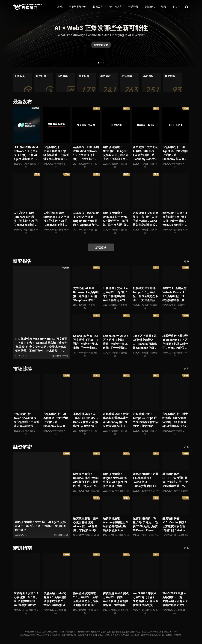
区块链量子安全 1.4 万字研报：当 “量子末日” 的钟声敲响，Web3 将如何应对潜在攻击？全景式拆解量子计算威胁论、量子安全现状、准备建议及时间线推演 (175, 219)
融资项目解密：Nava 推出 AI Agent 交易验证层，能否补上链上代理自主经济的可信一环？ (116, 153)
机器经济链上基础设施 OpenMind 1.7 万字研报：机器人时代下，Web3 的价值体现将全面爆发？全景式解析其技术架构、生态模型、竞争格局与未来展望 (175, 342)
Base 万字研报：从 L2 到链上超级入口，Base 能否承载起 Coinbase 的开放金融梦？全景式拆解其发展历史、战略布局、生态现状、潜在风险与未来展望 (146, 342)
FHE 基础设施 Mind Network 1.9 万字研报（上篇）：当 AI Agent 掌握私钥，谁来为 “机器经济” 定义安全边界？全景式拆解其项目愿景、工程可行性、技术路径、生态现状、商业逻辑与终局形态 (26, 153)
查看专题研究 (101, 45)
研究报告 (22, 261)
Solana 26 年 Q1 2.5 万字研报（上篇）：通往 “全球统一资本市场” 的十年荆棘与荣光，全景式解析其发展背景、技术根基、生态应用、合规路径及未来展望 (116, 342)
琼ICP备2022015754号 (167, 632)
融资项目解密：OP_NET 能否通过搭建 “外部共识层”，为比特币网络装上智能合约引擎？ (175, 480)
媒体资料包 (167, 635)
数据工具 (99, 7)
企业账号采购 (85, 635)
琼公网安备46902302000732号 (33, 635)
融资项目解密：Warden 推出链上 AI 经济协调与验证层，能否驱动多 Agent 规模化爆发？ (116, 525)
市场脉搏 (22, 369)
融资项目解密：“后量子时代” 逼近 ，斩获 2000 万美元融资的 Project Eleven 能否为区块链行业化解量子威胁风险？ (146, 525)
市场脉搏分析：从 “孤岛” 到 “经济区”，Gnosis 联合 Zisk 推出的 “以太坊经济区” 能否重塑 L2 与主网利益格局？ (86, 420)
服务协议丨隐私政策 (151, 635)
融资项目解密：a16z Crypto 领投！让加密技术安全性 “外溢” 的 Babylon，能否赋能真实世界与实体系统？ (175, 525)
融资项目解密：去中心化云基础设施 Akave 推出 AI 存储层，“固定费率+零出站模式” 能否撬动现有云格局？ (86, 525)
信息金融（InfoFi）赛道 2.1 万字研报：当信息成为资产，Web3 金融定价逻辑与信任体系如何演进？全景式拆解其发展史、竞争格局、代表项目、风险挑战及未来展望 (56, 599)
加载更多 (101, 247)
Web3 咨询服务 (112, 635)
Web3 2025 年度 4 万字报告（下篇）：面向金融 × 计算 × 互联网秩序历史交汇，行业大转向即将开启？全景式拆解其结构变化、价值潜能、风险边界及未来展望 (146, 599)
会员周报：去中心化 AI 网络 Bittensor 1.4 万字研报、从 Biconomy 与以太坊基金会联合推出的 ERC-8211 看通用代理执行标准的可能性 (146, 153)
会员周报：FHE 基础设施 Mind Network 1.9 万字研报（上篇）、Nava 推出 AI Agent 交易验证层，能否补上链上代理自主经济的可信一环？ (86, 153)
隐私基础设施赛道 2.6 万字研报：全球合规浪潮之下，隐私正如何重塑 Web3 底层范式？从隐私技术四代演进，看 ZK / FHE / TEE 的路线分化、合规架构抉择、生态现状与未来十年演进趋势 (86, 599)
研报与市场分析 (79, 7)
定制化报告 (98, 635)
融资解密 (22, 447)
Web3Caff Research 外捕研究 (60, 632)
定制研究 (151, 7)
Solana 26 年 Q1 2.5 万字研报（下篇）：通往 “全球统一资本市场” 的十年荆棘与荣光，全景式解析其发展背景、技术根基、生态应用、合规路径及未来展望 (86, 342)
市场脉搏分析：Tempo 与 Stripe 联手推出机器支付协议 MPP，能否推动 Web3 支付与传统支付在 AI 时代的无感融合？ (146, 420)
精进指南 (22, 548)
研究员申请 (55, 635)
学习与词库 (117, 7)
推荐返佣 (125, 635)
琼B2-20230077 (149, 632)
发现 (60, 7)
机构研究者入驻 (69, 635)
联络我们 (179, 635)
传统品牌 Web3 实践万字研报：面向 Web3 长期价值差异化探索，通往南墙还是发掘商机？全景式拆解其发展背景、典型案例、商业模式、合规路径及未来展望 (116, 599)
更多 (176, 7)
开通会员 (133, 7)
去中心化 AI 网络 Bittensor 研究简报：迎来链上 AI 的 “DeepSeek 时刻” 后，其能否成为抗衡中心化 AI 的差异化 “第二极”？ (26, 219)
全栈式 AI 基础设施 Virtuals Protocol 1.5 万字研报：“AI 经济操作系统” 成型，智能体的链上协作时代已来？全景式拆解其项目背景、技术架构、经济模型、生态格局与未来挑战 (175, 294)
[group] (22, 82)
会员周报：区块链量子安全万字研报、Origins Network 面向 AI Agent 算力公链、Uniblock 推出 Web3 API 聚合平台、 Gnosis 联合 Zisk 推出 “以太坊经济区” (86, 219)
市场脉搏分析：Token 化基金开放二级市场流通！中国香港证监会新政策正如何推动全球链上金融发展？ (56, 153)
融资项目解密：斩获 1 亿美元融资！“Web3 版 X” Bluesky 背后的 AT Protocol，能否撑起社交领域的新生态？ (146, 480)
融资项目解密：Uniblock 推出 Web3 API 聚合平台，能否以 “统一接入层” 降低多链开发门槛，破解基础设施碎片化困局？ (116, 219)
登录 (163, 7)
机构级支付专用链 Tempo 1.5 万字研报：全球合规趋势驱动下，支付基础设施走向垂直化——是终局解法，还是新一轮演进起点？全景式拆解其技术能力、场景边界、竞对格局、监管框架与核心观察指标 (146, 294)
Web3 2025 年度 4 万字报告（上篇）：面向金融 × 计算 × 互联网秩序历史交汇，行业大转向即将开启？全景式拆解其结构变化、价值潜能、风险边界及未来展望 (175, 599)
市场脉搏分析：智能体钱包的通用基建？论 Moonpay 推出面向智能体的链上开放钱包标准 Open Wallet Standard (116, 420)
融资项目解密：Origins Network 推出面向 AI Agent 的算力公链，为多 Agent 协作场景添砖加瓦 (116, 480)
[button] (98, 63)
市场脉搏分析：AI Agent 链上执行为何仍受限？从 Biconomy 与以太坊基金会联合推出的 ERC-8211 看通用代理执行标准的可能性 (175, 153)
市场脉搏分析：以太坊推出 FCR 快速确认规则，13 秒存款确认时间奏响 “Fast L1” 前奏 (175, 420)
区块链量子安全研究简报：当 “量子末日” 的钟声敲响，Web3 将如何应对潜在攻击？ (146, 219)
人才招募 (136, 635)
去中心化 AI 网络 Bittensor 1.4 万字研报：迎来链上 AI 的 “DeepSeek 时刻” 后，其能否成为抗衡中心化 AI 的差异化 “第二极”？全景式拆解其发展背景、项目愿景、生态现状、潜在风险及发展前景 (56, 219)
